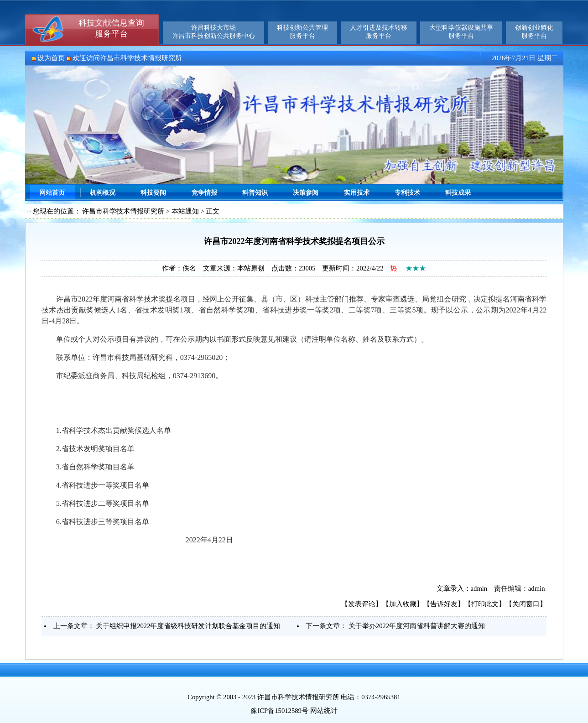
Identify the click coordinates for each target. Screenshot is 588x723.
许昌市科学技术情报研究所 (123, 211)
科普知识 (255, 193)
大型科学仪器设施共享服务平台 (461, 32)
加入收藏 (403, 604)
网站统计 (324, 711)
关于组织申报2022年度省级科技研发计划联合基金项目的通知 (188, 626)
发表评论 (362, 604)
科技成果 (458, 193)
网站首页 (52, 193)
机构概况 (103, 193)
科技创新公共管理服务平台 (302, 32)
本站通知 (185, 211)
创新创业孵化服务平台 (534, 32)
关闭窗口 (526, 604)
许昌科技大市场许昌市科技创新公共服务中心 (213, 32)
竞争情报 (204, 193)
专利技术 (407, 193)
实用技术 (357, 193)
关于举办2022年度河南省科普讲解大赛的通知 (417, 626)
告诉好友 (444, 604)
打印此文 (485, 604)
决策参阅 (306, 193)
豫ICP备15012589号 (279, 711)
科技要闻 (153, 193)
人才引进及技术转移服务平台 (379, 32)
